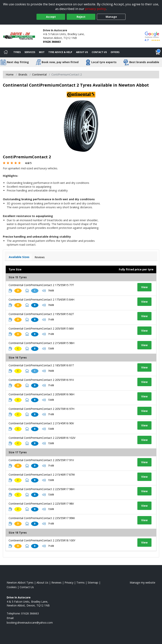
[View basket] (158, 52)
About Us (82, 52)
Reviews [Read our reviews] (56, 582)
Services (30, 52)
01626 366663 (52, 42)
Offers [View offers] (115, 52)
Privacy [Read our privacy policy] (69, 582)
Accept (51, 17)
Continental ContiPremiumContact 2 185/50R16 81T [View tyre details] (41, 365)
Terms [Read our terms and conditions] (81, 582)
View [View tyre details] (144, 287)
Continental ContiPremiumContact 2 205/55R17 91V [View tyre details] (41, 460)
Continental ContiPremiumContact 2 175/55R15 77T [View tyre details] (41, 285)
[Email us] (30, 623)
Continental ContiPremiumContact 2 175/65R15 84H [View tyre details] (41, 299)
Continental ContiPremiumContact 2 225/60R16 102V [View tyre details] (42, 438)
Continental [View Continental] (39, 74)
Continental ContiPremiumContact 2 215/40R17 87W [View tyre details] (42, 475)
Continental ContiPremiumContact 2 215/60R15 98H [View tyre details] (41, 343)
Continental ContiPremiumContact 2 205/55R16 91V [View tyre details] (41, 380)
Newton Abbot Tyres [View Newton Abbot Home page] (20, 582)
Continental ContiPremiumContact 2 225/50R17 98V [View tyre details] (41, 504)
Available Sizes (19, 257)
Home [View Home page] (10, 74)
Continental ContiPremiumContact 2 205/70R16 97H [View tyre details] (41, 409)
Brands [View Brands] (23, 74)
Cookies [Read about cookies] (12, 587)
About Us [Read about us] (42, 582)
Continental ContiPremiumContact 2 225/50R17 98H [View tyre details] (41, 489)
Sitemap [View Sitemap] (93, 582)
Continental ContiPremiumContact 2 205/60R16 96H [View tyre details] (41, 394)
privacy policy (96, 9)
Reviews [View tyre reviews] (40, 257)
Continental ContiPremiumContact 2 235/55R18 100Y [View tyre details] (42, 540)
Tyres (17, 52)
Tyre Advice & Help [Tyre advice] (60, 52)
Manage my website (143, 582)
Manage (111, 17)
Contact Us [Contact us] (99, 52)
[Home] (6, 52)
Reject (81, 17)
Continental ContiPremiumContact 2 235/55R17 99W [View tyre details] (42, 518)
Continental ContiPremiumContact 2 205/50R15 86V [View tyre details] (41, 328)
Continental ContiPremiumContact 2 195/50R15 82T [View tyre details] (41, 314)
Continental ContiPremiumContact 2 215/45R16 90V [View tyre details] (41, 423)
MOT (42, 52)
